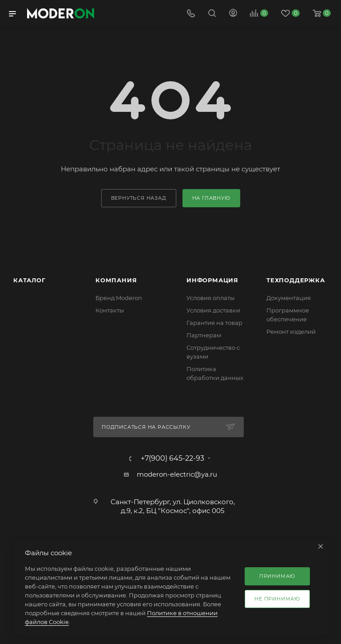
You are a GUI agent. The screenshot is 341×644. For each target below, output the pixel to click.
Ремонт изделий (291, 332)
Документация (289, 298)
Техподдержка (296, 280)
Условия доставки (213, 310)
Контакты (110, 310)
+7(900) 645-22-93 (172, 458)
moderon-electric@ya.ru (177, 474)
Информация (212, 280)
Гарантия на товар (214, 323)
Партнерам (204, 335)
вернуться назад (139, 198)
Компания (116, 280)
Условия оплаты (210, 298)
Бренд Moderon (119, 298)
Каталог (30, 280)
